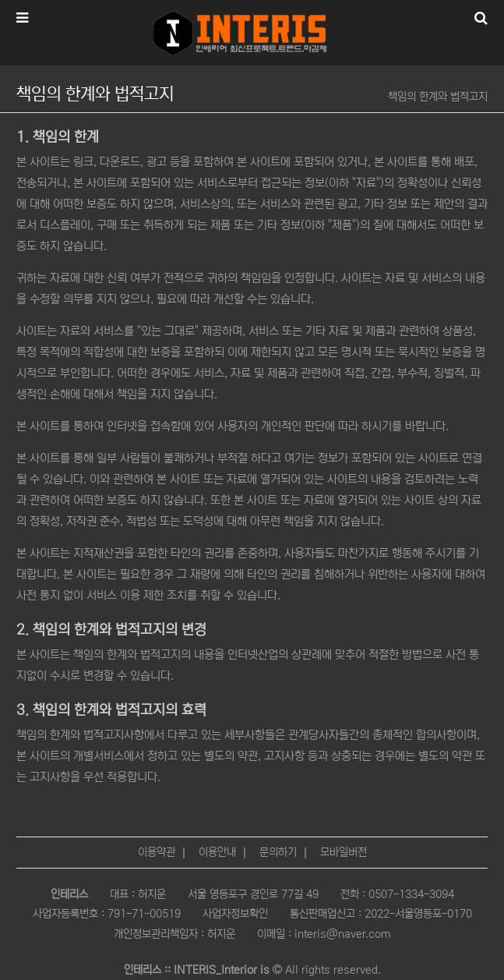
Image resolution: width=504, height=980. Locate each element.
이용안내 (217, 852)
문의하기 (278, 852)
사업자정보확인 (235, 914)
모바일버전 (344, 852)
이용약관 (157, 852)
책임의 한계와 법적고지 (438, 97)
